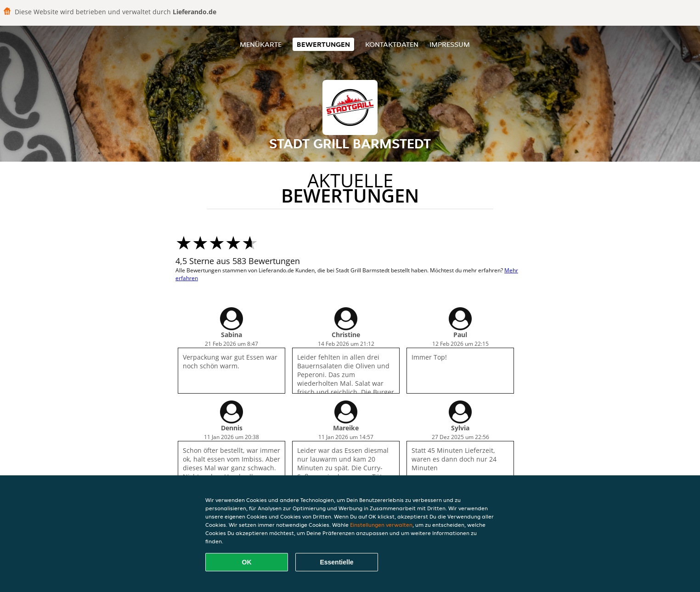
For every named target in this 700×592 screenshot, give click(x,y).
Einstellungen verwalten (381, 525)
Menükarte (261, 44)
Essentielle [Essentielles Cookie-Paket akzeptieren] (336, 562)
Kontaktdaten (392, 44)
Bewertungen (323, 44)
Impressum (450, 44)
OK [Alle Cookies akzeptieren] (247, 562)
